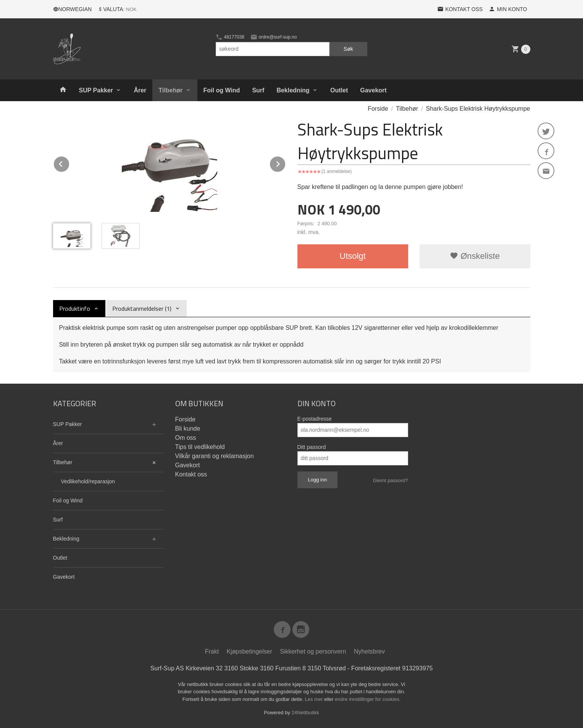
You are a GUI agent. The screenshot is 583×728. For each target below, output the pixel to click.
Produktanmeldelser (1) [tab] (142, 308)
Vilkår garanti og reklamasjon (215, 456)
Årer (140, 90)
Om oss (186, 438)
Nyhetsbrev (369, 651)
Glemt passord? (391, 480)
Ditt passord (312, 447)
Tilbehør (170, 90)
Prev (69, 163)
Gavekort (373, 90)
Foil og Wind (222, 90)
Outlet (339, 90)
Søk (348, 49)
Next (286, 163)
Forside (378, 109)
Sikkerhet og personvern (313, 651)
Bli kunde (188, 429)
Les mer (315, 699)
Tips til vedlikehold (200, 447)
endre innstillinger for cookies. (368, 699)
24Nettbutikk (305, 713)
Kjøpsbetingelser (250, 651)
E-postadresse (315, 419)
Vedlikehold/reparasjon (88, 481)
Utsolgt (352, 256)
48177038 (230, 37)
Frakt (212, 651)
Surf (258, 90)
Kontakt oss (191, 474)
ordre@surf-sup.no (274, 37)
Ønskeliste (475, 256)
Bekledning (293, 90)
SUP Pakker (96, 90)
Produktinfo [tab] (75, 308)
